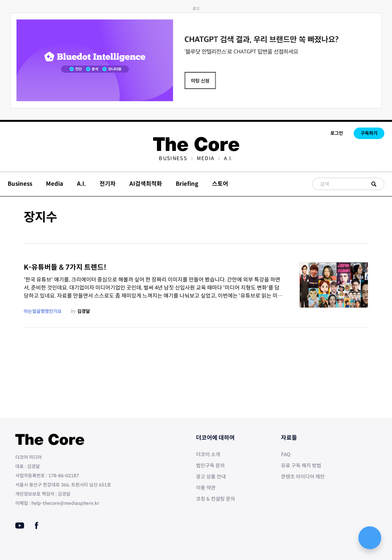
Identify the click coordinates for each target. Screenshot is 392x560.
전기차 (108, 184)
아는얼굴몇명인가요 (43, 311)
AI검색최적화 (146, 184)
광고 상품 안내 (211, 477)
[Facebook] (37, 526)
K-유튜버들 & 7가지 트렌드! (65, 267)
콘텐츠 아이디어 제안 (303, 477)
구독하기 (369, 133)
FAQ (286, 454)
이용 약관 (206, 488)
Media (206, 158)
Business (173, 158)
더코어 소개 (208, 454)
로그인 (337, 133)
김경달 (84, 311)
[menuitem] (173, 158)
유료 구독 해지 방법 (301, 466)
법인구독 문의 (210, 466)
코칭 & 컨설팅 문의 (216, 499)
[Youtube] (20, 526)
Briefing (187, 184)
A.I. (228, 158)
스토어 (220, 184)
